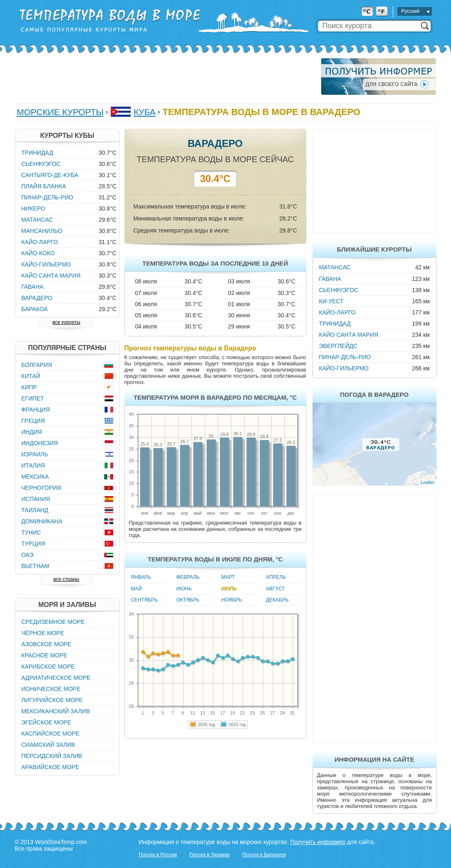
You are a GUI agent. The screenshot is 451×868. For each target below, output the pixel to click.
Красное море (44, 655)
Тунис (31, 532)
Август (275, 589)
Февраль (188, 577)
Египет (33, 398)
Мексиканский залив (56, 711)
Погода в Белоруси (264, 855)
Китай (31, 376)
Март (228, 577)
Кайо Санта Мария (349, 335)
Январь (141, 577)
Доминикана (42, 521)
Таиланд (35, 510)
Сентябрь (144, 600)
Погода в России (158, 855)
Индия (32, 432)
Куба (144, 112)
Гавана (330, 279)
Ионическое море (51, 689)
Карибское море (48, 667)
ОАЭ (28, 555)
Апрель (276, 577)
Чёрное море (43, 633)
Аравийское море (50, 767)
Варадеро (37, 298)
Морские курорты (60, 112)
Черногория (41, 488)
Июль (229, 589)
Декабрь (277, 600)
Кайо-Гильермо (344, 368)
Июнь (184, 589)
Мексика (35, 477)
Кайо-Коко (38, 253)
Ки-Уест (331, 301)
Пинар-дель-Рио (345, 357)
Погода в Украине (210, 855)
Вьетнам (36, 566)
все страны (66, 579)
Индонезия (40, 443)
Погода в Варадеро (374, 394)
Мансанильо (42, 231)
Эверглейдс (338, 346)
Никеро (33, 209)
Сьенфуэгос (339, 290)
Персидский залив (52, 756)
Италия (33, 465)
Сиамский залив (48, 745)
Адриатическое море (56, 678)
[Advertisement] (165, 77)
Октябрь (188, 600)
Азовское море (47, 644)
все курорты (66, 322)
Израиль (35, 454)
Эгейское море (47, 722)
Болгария (37, 365)
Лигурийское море (52, 700)
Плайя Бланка (44, 186)
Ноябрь (231, 600)
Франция (36, 410)
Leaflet (427, 482)
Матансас (335, 267)
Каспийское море (51, 734)
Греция (33, 421)
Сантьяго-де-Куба (50, 175)
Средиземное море (53, 622)
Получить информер (318, 842)
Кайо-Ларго (338, 312)
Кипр (29, 387)
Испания (36, 499)
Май (137, 589)
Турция (33, 544)
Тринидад (335, 324)
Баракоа (35, 309)
